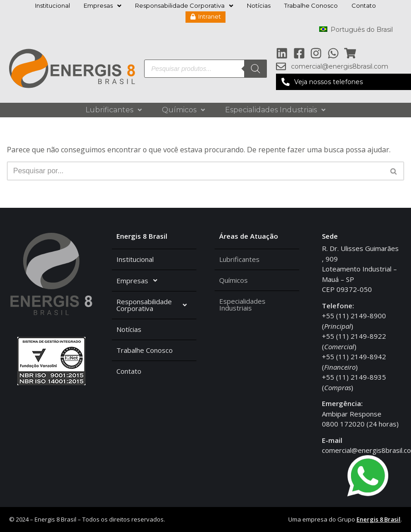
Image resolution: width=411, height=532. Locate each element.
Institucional (53, 5)
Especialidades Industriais (275, 110)
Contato (364, 5)
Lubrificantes (114, 110)
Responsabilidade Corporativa (184, 5)
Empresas (103, 5)
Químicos (183, 110)
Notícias (259, 5)
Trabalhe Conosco (311, 5)
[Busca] (195, 171)
